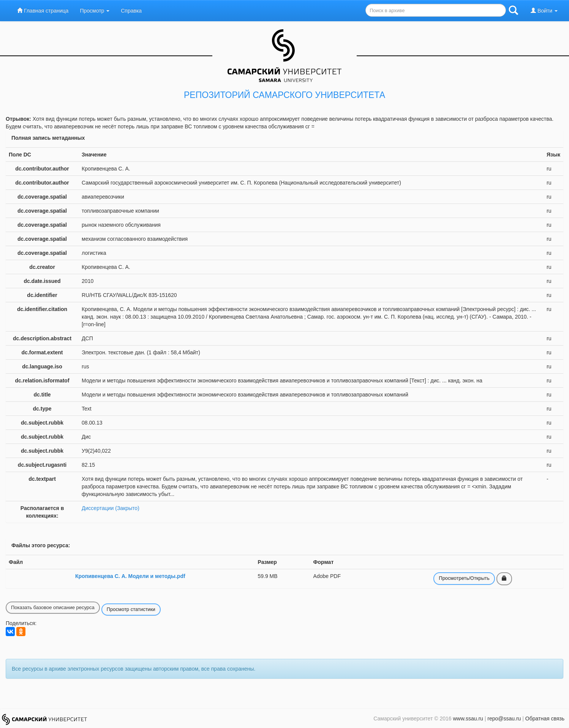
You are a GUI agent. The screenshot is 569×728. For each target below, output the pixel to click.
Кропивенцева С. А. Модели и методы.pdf (130, 576)
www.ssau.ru (468, 719)
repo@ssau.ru (504, 719)
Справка (131, 11)
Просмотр (95, 11)
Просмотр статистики (131, 609)
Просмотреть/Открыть (464, 578)
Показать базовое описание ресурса (53, 607)
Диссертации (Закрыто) (111, 508)
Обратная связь (545, 719)
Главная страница (43, 10)
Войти (544, 10)
